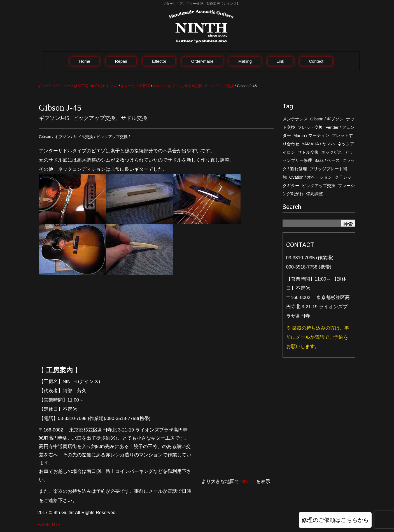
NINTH (248, 481)
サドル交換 (308, 152)
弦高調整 (314, 194)
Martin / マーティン (312, 136)
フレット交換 (310, 127)
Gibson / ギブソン (327, 119)
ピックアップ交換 (319, 186)
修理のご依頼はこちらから (335, 520)
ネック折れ (332, 152)
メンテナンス (295, 119)
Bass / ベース (327, 160)
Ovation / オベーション (311, 177)
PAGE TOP (49, 524)
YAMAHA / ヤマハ (318, 144)
